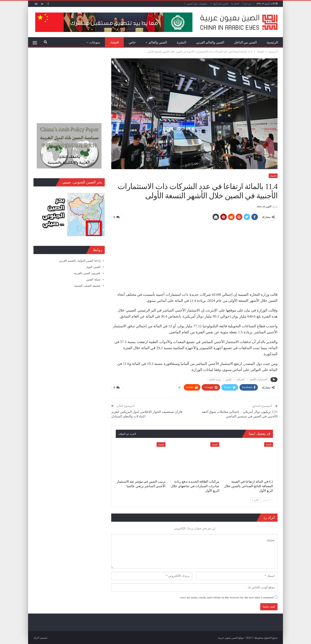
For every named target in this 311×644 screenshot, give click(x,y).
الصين (228, 379)
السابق (267, 500)
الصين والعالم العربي (210, 42)
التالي (256, 500)
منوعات (95, 42)
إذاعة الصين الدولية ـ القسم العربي (80, 261)
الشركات (240, 379)
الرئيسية (272, 42)
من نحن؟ (247, 3)
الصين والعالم (158, 42)
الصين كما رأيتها (221, 4)
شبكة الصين (93, 279)
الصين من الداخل (246, 42)
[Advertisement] (194, 254)
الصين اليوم (93, 267)
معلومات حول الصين (197, 4)
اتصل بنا (235, 3)
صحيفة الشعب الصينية (87, 286)
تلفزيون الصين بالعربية (87, 273)
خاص (132, 42)
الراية (36, 637)
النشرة (182, 42)
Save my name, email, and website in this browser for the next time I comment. (227, 597)
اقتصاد (114, 42)
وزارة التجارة (215, 379)
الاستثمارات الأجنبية (259, 379)
